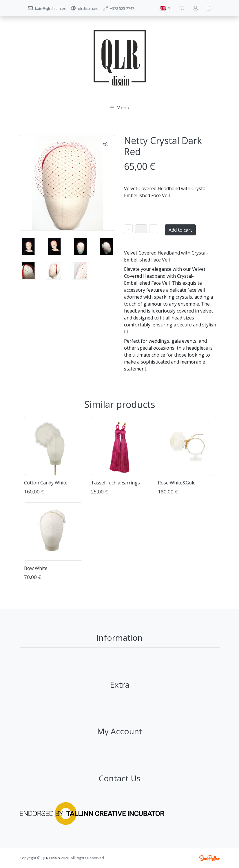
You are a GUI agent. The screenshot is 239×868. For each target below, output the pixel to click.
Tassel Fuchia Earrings (115, 483)
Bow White (36, 568)
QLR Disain (51, 858)
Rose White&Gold (177, 483)
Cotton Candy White (46, 483)
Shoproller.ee (209, 858)
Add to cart (180, 230)
